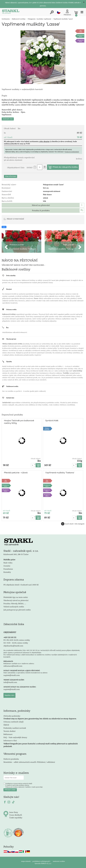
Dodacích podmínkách (72, 152)
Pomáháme (8, 569)
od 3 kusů (6, 511)
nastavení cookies (59, 861)
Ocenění (7, 566)
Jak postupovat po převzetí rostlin (17, 610)
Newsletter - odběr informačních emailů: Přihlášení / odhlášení (29, 762)
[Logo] (11, 12)
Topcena (81, 31)
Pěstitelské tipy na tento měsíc (16, 597)
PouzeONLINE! (47, 429)
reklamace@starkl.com (13, 666)
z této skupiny (44, 141)
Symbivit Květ (52, 421)
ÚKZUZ (6, 725)
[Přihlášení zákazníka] (67, 13)
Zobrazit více (8, 119)
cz (59, 12)
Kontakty (7, 572)
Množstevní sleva (81, 36)
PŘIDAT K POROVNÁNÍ (15, 219)
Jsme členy (14, 812)
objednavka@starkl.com (13, 646)
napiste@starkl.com (12, 675)
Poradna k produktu (41, 210)
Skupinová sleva (81, 41)
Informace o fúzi (10, 740)
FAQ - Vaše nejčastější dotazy (15, 737)
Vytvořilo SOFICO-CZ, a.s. (43, 863)
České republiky (16, 818)
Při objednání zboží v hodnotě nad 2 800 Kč (21, 585)
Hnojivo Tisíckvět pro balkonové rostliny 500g (19, 422)
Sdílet (4, 227)
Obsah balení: (36, 459)
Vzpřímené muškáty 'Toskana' (60, 473)
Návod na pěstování (41, 205)
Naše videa (8, 563)
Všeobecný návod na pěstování (16, 600)
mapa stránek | (26, 861)
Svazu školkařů (16, 815)
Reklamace (8, 734)
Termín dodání (9, 731)
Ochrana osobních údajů (13, 722)
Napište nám (9, 695)
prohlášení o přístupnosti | (42, 861)
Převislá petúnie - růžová (16, 473)
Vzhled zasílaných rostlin (14, 607)
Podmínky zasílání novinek (15, 728)
